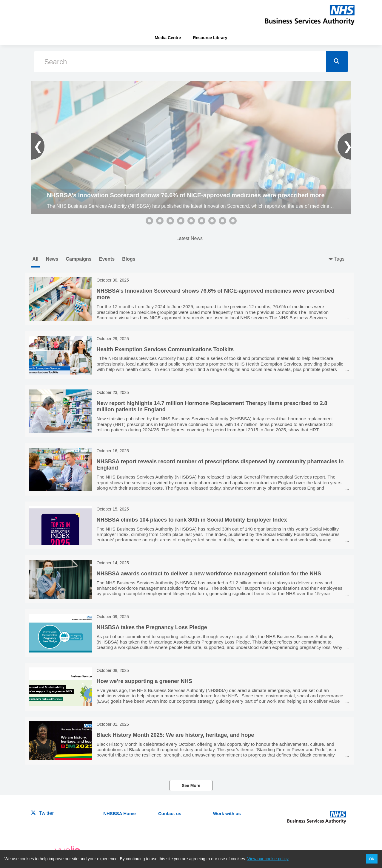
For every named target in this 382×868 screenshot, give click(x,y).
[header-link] (310, 15)
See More (191, 786)
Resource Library (210, 38)
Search (56, 62)
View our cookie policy (268, 859)
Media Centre (168, 38)
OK (372, 859)
